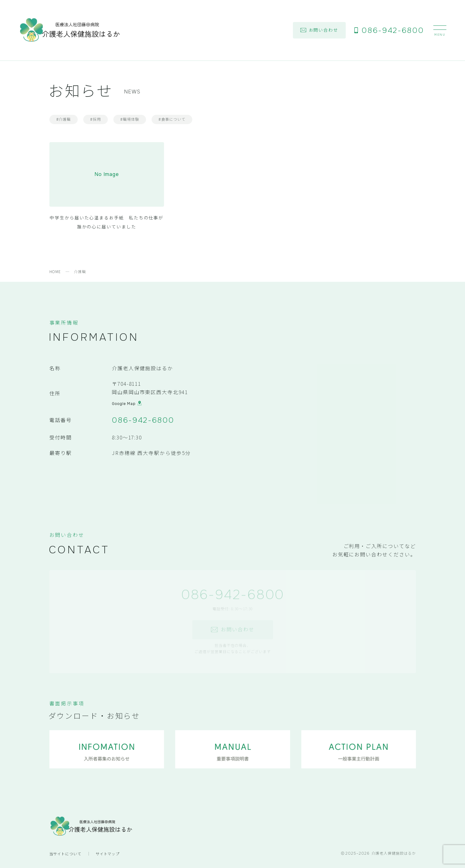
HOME (55, 271)
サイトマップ (108, 854)
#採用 (96, 119)
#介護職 (64, 119)
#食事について (172, 119)
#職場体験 (130, 119)
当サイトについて (66, 854)
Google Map (127, 405)
